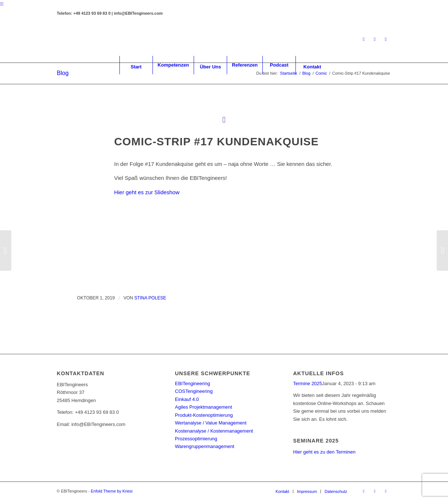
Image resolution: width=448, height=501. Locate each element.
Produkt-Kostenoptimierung (204, 415)
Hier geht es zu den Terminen (325, 452)
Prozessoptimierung (196, 439)
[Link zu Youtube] (386, 39)
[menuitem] (136, 65)
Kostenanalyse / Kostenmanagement (214, 431)
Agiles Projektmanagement (203, 407)
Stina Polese (150, 298)
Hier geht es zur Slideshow (147, 192)
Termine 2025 (308, 383)
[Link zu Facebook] (375, 39)
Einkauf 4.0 (187, 399)
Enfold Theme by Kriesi (112, 491)
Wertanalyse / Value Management (211, 423)
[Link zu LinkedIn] (364, 39)
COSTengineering (194, 391)
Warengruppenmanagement (205, 446)
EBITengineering (192, 383)
